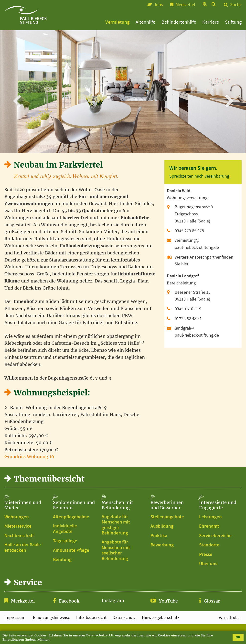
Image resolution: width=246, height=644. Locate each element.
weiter (228, 92)
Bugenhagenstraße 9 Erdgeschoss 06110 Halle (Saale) (194, 214)
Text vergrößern (205, 5)
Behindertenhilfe (179, 22)
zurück (18, 92)
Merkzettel (23, 601)
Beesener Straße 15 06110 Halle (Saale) (193, 296)
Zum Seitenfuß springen (123, 2)
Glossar (212, 601)
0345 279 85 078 (189, 231)
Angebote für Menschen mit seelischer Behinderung (116, 551)
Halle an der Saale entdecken (23, 548)
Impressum (15, 618)
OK (238, 637)
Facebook (69, 601)
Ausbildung (162, 526)
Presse (206, 555)
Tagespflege (65, 541)
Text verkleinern (214, 5)
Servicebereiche (215, 536)
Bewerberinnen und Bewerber (172, 502)
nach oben (233, 618)
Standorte (209, 545)
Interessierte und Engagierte (220, 502)
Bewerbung (162, 545)
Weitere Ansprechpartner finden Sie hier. (204, 261)
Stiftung (233, 22)
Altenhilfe (145, 22)
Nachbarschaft (19, 536)
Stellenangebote (167, 517)
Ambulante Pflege (71, 551)
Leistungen (210, 517)
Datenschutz (124, 618)
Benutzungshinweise (51, 618)
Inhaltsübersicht (91, 618)
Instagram (113, 601)
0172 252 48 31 (188, 319)
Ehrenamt (209, 526)
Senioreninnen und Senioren (74, 502)
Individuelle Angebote (65, 529)
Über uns (208, 564)
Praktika (159, 536)
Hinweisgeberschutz (161, 618)
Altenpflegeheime (71, 517)
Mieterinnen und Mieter (26, 502)
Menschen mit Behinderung (123, 502)
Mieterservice (18, 526)
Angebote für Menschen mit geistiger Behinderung (116, 525)
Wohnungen (17, 517)
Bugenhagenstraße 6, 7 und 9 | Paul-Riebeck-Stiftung (26, 15)
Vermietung (117, 22)
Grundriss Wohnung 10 (29, 457)
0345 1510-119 (188, 309)
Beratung (62, 560)
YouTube (168, 601)
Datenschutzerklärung (104, 635)
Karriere (211, 22)
